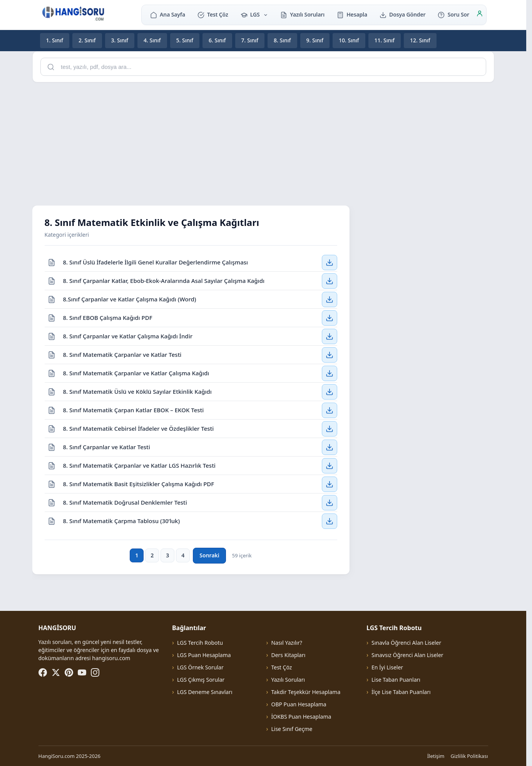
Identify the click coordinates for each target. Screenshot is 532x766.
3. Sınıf (120, 40)
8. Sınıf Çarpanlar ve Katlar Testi (107, 447)
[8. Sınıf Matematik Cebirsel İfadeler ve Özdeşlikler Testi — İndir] (330, 428)
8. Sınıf (282, 40)
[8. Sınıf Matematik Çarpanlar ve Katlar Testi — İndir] (330, 355)
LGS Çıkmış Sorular (201, 680)
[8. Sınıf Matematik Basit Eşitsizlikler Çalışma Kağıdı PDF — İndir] (330, 484)
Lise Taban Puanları (396, 680)
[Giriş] (480, 15)
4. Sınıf (152, 40)
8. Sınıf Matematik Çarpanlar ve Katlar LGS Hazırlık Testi (139, 465)
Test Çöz (213, 14)
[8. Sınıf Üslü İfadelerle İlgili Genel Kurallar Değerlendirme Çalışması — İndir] (330, 262)
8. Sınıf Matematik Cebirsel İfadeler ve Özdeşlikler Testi (139, 428)
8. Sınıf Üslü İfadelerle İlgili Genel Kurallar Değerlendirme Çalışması (156, 262)
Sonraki (209, 555)
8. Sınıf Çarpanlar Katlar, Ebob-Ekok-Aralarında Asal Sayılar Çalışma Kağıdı (164, 280)
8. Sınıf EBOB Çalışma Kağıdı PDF (108, 317)
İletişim (436, 756)
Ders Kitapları (288, 655)
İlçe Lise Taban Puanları (401, 692)
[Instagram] (95, 672)
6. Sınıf (217, 40)
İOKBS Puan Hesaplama (301, 717)
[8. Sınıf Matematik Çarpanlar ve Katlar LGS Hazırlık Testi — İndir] (330, 465)
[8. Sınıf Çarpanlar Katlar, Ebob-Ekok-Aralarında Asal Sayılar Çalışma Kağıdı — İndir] (330, 281)
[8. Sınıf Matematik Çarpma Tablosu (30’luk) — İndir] (330, 521)
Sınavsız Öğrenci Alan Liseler (407, 655)
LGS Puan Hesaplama (204, 655)
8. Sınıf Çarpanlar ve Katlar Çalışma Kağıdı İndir (128, 336)
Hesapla (352, 14)
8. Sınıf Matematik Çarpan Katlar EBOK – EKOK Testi (134, 410)
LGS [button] (254, 14)
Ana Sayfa (168, 14)
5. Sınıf (185, 40)
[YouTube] (82, 672)
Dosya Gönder (403, 14)
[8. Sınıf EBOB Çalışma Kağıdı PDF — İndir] (330, 318)
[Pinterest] (69, 672)
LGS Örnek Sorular (200, 667)
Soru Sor (453, 14)
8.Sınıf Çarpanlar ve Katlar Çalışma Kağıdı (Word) (130, 299)
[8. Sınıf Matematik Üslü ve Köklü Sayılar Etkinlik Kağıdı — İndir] (330, 391)
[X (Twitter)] (56, 672)
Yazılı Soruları (302, 14)
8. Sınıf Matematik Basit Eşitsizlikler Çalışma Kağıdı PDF (139, 483)
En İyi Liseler (387, 667)
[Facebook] (43, 672)
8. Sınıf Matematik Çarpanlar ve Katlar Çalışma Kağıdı (136, 373)
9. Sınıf (315, 40)
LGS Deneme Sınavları (205, 692)
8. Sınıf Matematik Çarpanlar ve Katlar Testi (122, 354)
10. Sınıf (349, 40)
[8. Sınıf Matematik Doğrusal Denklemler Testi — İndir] (330, 502)
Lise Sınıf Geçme (292, 729)
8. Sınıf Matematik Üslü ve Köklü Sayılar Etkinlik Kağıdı (137, 391)
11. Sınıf (385, 40)
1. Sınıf (55, 40)
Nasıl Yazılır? (286, 643)
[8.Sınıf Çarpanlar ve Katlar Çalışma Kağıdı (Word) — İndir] (330, 299)
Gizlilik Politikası (469, 756)
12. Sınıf (420, 40)
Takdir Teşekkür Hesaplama (306, 692)
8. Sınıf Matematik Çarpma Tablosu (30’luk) (122, 521)
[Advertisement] (263, 142)
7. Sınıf (250, 40)
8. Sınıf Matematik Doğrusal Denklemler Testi (125, 502)
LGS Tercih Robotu (200, 643)
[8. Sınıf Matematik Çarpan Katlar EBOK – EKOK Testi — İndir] (330, 410)
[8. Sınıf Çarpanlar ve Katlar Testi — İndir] (330, 447)
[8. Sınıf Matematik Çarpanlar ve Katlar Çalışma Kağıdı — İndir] (330, 373)
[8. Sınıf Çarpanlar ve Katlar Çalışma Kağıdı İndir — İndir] (330, 336)
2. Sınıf (87, 40)
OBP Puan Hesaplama (299, 704)
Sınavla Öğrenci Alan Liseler (406, 643)
